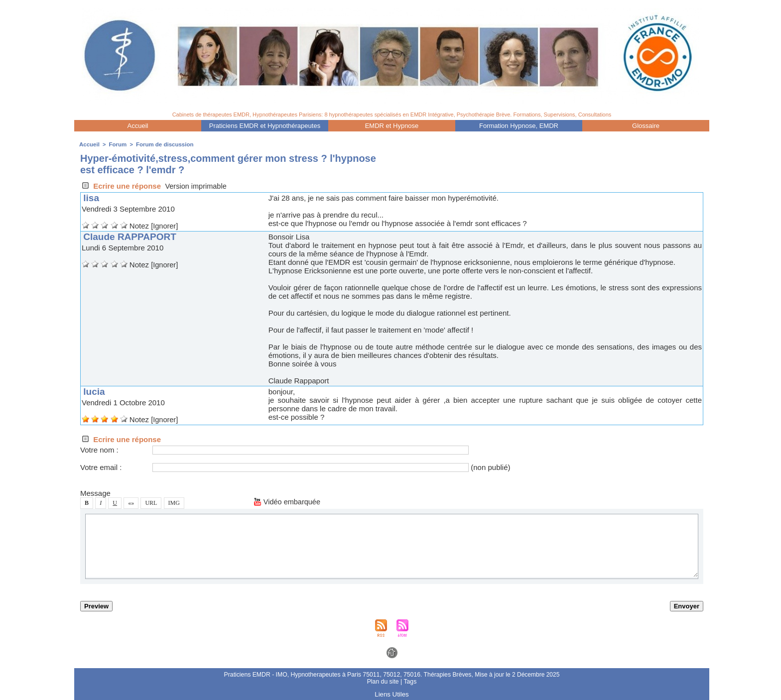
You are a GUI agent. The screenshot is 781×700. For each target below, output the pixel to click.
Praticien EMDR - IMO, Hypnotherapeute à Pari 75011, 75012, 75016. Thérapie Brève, (349, 675)
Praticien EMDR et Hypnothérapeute (265, 126)
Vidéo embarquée (288, 502)
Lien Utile (391, 694)
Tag (410, 682)
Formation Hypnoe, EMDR (519, 126)
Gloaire (646, 126)
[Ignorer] (165, 226)
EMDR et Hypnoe (392, 126)
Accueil (138, 126)
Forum (117, 144)
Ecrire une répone (121, 186)
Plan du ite (383, 682)
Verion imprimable (197, 186)
